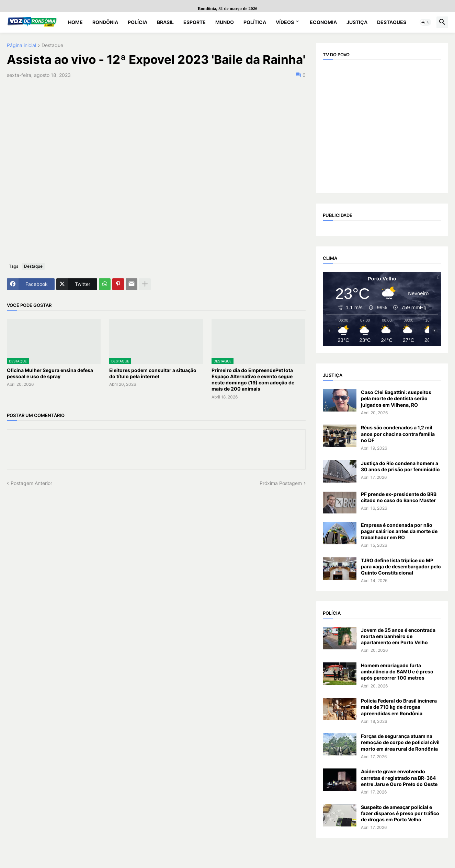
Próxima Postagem (281, 483)
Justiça (357, 22)
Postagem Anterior (31, 483)
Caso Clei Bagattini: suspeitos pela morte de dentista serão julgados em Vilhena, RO (396, 398)
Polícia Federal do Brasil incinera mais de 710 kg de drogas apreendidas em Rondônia (399, 707)
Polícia (138, 22)
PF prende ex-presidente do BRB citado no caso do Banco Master (399, 497)
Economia (323, 22)
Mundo (225, 22)
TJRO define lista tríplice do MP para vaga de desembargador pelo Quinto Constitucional (401, 566)
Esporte (195, 22)
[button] (425, 22)
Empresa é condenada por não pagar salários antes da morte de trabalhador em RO (399, 531)
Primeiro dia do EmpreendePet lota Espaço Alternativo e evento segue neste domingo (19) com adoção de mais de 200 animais (253, 380)
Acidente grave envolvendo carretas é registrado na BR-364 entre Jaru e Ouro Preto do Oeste (399, 778)
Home (75, 22)
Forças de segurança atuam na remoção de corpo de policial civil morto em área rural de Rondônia (400, 742)
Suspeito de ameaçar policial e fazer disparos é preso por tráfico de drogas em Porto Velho (400, 813)
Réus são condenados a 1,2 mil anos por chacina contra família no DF (398, 434)
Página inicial (21, 45)
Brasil (165, 22)
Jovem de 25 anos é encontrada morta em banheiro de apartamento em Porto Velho (398, 636)
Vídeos (285, 22)
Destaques (392, 22)
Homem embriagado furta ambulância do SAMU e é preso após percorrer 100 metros (397, 672)
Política (255, 22)
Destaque (52, 45)
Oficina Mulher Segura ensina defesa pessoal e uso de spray (50, 373)
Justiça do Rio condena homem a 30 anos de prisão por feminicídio (400, 466)
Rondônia (105, 22)
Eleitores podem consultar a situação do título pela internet (153, 373)
